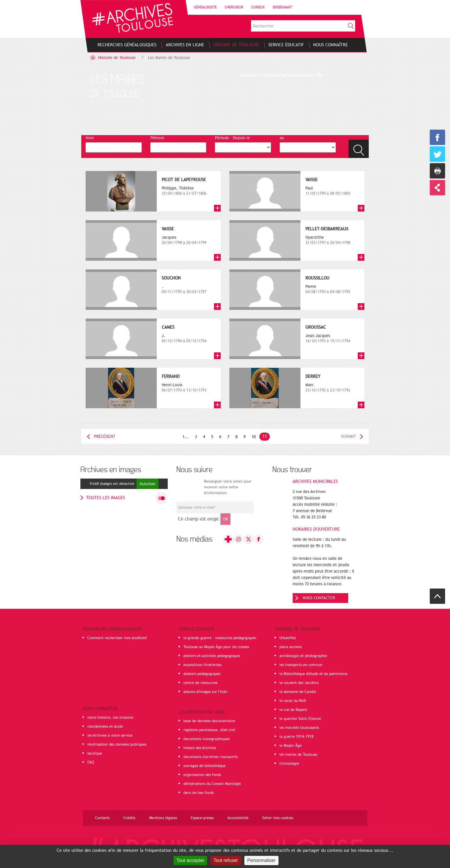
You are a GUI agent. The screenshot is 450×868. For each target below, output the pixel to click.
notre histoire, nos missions (110, 718)
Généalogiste (205, 7)
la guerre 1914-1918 (296, 737)
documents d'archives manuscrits (211, 757)
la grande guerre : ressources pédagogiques (220, 638)
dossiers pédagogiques (202, 674)
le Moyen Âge (291, 746)
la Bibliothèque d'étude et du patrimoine (313, 674)
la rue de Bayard (293, 710)
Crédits (129, 818)
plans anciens (291, 647)
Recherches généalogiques (113, 629)
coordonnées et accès (105, 727)
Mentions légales (163, 818)
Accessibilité (238, 818)
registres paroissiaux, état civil (209, 730)
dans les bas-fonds (199, 793)
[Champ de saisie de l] (215, 507)
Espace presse (202, 818)
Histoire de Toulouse (117, 58)
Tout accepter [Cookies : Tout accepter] (190, 860)
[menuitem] (127, 45)
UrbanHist (288, 638)
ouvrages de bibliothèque (204, 766)
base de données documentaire (209, 721)
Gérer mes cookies (278, 818)
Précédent (105, 436)
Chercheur (234, 7)
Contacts (102, 818)
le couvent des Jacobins (299, 683)
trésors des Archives (200, 748)
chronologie (289, 764)
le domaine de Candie (298, 692)
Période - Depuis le (232, 138)
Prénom (157, 138)
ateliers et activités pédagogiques (212, 656)
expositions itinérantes (202, 665)
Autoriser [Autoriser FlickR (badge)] (147, 484)
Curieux (258, 7)
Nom (90, 138)
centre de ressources (200, 683)
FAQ (91, 762)
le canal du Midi (293, 701)
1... (186, 437)
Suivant (348, 436)
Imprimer (437, 171)
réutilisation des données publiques (117, 744)
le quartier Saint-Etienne (300, 719)
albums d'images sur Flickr (205, 692)
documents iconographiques (206, 739)
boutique (95, 753)
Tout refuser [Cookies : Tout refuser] (226, 860)
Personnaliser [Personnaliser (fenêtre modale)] (261, 860)
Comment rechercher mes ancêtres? (117, 638)
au (282, 138)
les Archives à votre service (110, 735)
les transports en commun (301, 665)
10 (254, 437)
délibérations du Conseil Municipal (212, 784)
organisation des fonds (202, 775)
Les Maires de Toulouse (169, 58)
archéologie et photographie (303, 656)
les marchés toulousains (299, 728)
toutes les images (106, 498)
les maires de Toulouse (298, 755)
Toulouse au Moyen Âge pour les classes (216, 647)
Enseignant (282, 7)
